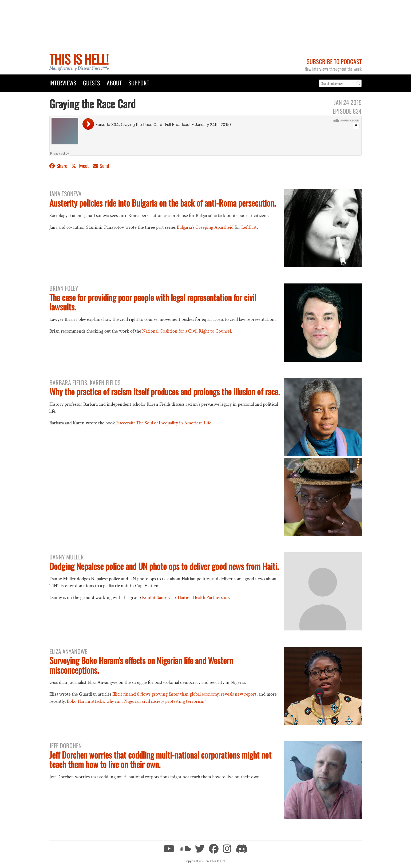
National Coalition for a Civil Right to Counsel (187, 331)
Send (101, 166)
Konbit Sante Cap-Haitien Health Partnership (185, 597)
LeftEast (249, 227)
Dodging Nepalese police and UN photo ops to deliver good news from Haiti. (164, 566)
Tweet (80, 166)
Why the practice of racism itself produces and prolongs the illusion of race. (165, 391)
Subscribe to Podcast (334, 61)
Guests (92, 83)
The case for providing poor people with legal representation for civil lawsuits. (153, 302)
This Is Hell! (79, 59)
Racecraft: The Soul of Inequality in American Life (164, 423)
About (114, 83)
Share (59, 166)
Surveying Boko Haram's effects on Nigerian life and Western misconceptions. (141, 665)
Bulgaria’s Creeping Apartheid (205, 227)
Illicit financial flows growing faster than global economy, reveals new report (184, 694)
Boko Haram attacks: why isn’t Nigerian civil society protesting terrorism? (136, 701)
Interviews (63, 83)
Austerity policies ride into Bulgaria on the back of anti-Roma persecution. (163, 203)
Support (139, 83)
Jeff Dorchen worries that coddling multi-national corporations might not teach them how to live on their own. (160, 759)
